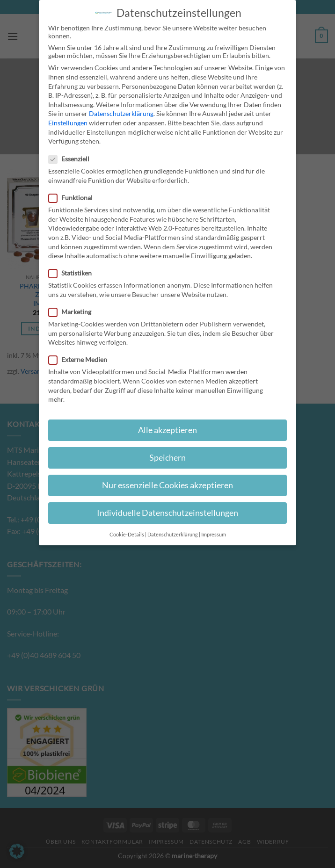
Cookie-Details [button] (127, 535)
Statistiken (74, 273)
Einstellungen (68, 123)
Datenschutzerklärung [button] (173, 535)
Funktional (74, 198)
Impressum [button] (214, 535)
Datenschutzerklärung (121, 113)
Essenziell (73, 159)
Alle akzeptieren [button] (167, 430)
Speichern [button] (167, 458)
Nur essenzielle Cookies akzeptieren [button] (167, 485)
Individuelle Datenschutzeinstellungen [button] (167, 513)
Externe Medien (82, 359)
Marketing (74, 312)
